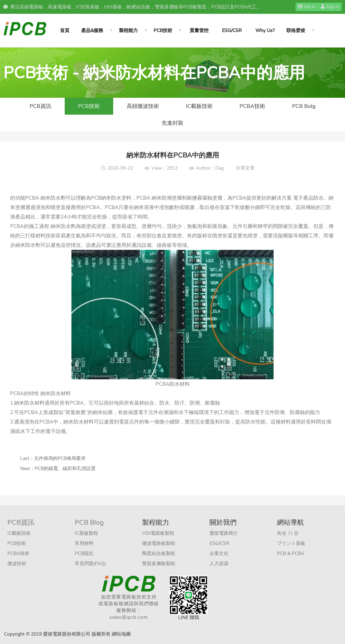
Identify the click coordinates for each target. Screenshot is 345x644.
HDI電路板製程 (158, 533)
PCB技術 (163, 31)
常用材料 (84, 543)
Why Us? (265, 31)
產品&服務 (92, 31)
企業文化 (219, 553)
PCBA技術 (252, 106)
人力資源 (219, 564)
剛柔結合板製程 (159, 553)
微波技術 (17, 564)
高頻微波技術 (143, 106)
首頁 (65, 31)
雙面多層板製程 (159, 564)
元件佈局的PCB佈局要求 (60, 458)
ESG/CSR (232, 31)
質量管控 (199, 31)
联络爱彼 (296, 31)
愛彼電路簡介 (224, 533)
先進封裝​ (172, 123)
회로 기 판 (288, 533)
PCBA (32, 198)
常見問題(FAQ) (90, 564)
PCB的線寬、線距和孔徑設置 (65, 469)
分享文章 (245, 168)
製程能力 (128, 31)
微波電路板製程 (159, 543)
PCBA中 (49, 422)
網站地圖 (121, 634)
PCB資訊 (40, 106)
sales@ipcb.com (129, 617)
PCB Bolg (304, 106)
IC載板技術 (199, 106)
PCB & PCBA (291, 553)
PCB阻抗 (84, 553)
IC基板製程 (86, 533)
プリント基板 (291, 543)
